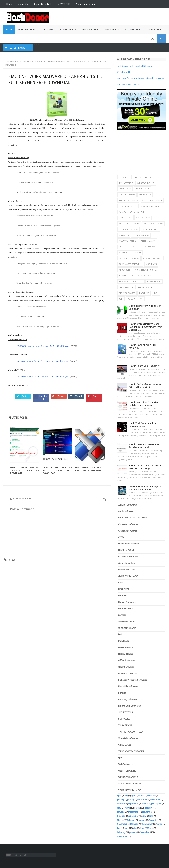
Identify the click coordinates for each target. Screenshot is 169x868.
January (121, 800)
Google (61, 396)
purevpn (131, 299)
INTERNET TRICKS (126, 183)
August (145, 804)
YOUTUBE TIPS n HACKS (128, 229)
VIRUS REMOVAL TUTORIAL (146, 270)
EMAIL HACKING (125, 218)
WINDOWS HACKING (146, 183)
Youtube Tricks (133, 30)
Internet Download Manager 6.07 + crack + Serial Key (147, 488)
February (151, 796)
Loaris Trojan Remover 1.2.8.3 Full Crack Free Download (25, 470)
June (159, 804)
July (126, 796)
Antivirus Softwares (128, 200)
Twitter (25, 396)
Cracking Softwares (153, 258)
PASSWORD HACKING (128, 241)
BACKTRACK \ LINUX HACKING (131, 282)
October (121, 804)
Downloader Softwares (130, 264)
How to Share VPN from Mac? (144, 366)
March (141, 796)
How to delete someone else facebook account (144, 446)
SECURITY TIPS (145, 195)
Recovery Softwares (153, 224)
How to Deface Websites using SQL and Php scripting (145, 386)
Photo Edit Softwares (129, 224)
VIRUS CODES (125, 270)
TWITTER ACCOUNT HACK (141, 276)
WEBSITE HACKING (148, 241)
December (142, 800)
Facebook (43, 398)
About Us (23, 4)
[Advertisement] (143, 151)
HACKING (132, 247)
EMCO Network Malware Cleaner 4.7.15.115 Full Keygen (42, 361)
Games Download (145, 287)
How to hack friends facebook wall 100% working (145, 467)
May (119, 808)
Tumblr (79, 396)
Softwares (47, 30)
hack (156, 293)
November (155, 800)
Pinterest (97, 398)
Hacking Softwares (149, 247)
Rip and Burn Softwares (130, 253)
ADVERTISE (64, 4)
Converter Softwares (150, 206)
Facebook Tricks (27, 30)
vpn (141, 299)
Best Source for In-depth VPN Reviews (135, 66)
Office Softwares (127, 293)
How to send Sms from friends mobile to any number (145, 404)
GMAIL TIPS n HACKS (127, 206)
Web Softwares (126, 287)
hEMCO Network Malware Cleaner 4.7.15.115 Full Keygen (43, 346)
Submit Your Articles (86, 4)
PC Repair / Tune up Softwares (133, 212)
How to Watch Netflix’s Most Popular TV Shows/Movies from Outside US (145, 327)
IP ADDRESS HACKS (141, 235)
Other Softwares (127, 195)
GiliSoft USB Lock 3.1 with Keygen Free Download (57, 470)
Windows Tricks (91, 30)
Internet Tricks (67, 30)
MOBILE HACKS (125, 189)
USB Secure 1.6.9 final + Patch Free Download (90, 469)
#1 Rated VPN (123, 72)
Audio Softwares (151, 229)
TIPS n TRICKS (124, 177)
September (133, 804)
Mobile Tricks (155, 30)
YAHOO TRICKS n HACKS (129, 258)
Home (9, 4)
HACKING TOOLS (142, 189)
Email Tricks (112, 30)
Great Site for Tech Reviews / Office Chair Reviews (141, 78)
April (119, 796)
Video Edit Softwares (152, 200)
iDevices (123, 276)
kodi (121, 299)
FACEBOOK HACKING (143, 177)
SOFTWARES (124, 235)
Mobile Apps (151, 264)
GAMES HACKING (154, 282)
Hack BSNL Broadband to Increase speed (142, 425)
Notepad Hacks (143, 218)
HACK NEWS (144, 293)
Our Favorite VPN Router (128, 85)
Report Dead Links (43, 4)
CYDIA (121, 247)
